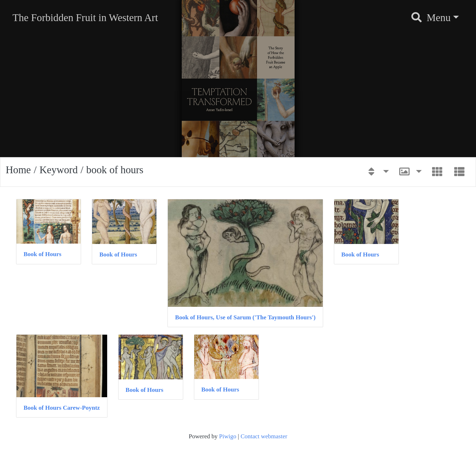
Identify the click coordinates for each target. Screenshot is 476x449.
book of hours (115, 170)
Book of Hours (42, 254)
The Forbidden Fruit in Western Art (85, 18)
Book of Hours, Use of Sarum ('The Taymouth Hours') (245, 317)
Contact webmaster (264, 436)
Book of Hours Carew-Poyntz (62, 408)
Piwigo (228, 436)
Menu (439, 18)
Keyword (58, 170)
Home (18, 170)
